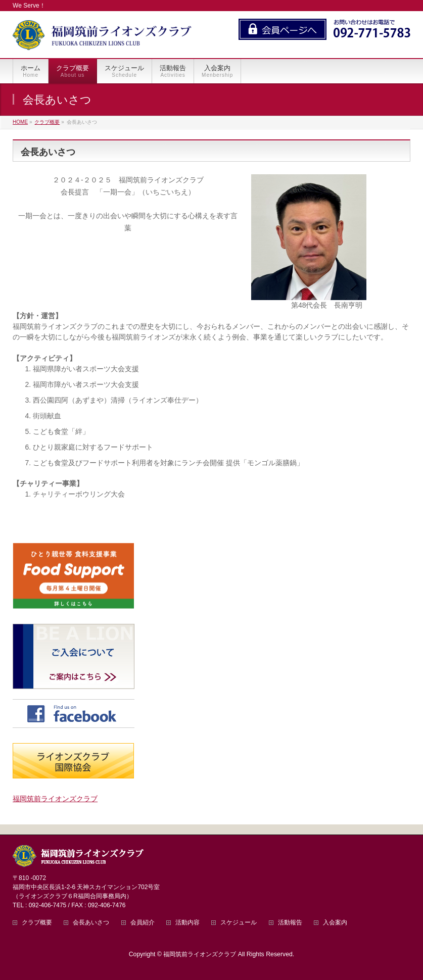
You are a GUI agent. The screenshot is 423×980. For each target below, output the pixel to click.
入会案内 (335, 923)
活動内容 (187, 923)
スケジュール (239, 923)
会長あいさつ (91, 923)
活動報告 (290, 923)
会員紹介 (143, 923)
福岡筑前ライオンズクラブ (55, 799)
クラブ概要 (37, 923)
